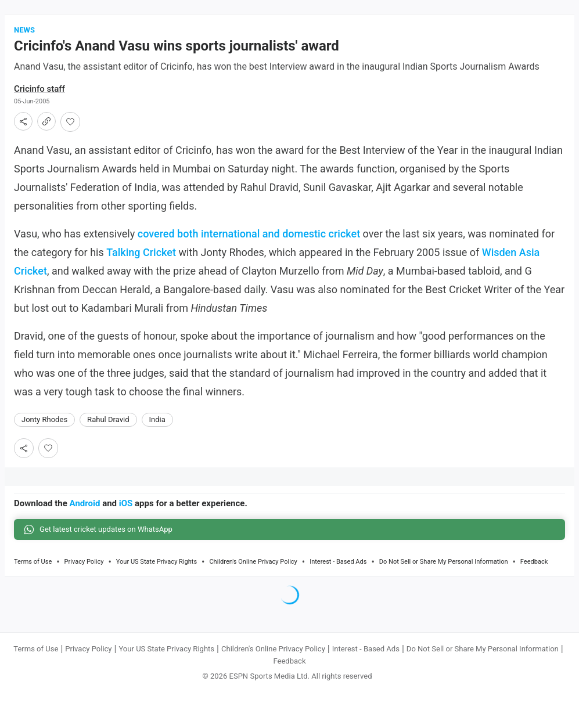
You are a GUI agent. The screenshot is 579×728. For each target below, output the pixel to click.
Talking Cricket (141, 253)
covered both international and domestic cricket (249, 235)
